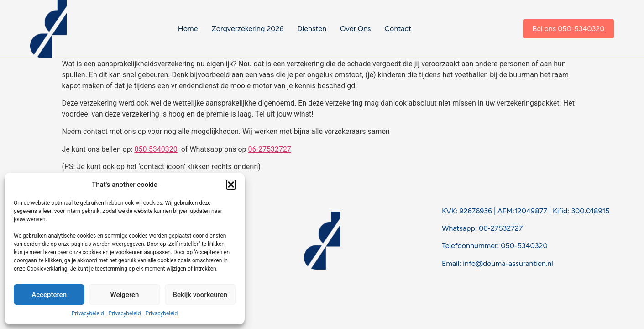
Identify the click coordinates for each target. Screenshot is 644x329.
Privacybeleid (88, 313)
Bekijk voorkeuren (200, 295)
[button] (231, 185)
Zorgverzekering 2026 (247, 29)
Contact (398, 29)
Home (188, 29)
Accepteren (49, 295)
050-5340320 (156, 149)
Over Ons (355, 29)
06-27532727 (269, 149)
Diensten (312, 29)
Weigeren (125, 295)
